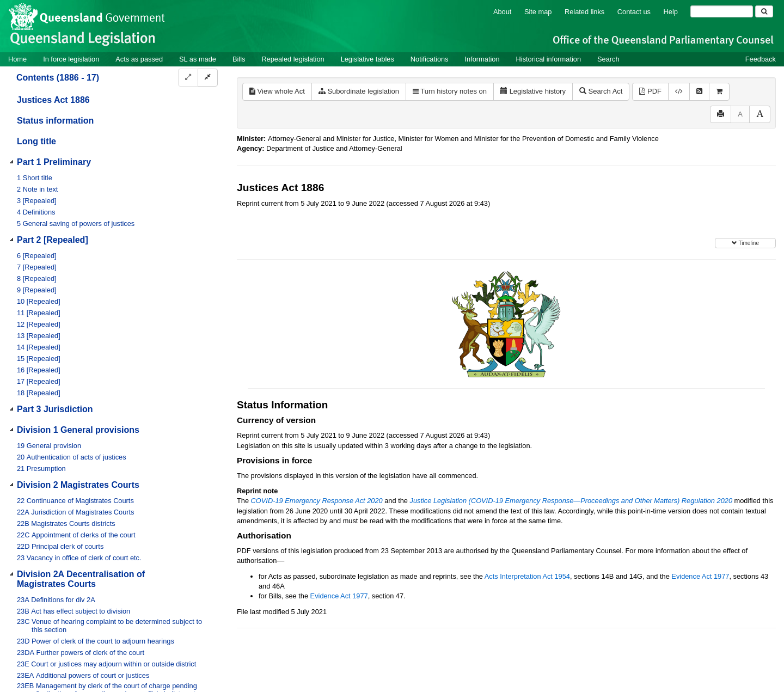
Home (17, 59)
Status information (55, 121)
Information (482, 59)
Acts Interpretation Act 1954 (527, 576)
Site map (538, 12)
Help (671, 12)
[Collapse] (208, 78)
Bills (239, 59)
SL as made (198, 59)
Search (608, 59)
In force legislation (71, 59)
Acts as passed (139, 59)
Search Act (601, 91)
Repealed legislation (293, 59)
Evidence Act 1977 (700, 576)
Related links (584, 12)
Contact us (634, 12)
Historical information (549, 59)
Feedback (761, 59)
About (502, 12)
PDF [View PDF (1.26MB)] (650, 91)
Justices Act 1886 (53, 100)
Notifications (430, 59)
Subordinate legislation (359, 91)
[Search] (722, 11)
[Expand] (188, 78)
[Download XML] (679, 92)
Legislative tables (367, 59)
